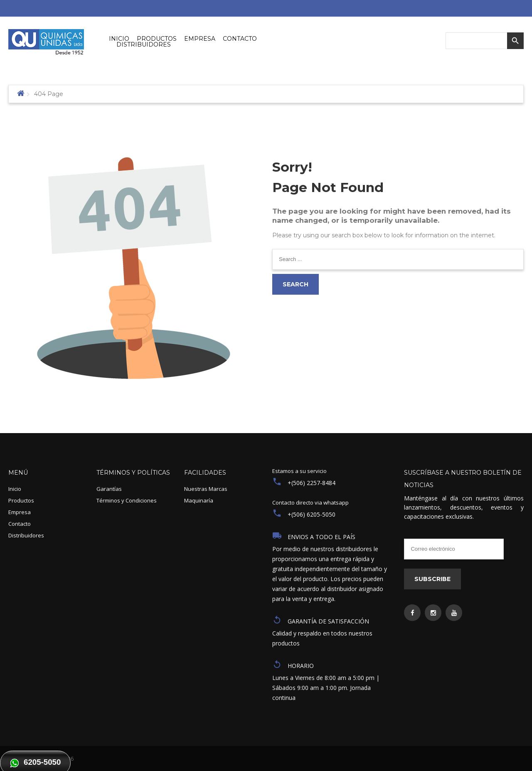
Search (296, 284)
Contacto (20, 524)
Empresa (20, 512)
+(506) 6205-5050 (312, 514)
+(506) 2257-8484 (312, 483)
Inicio (15, 489)
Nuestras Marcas (206, 489)
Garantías (109, 489)
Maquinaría (199, 500)
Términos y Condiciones (127, 500)
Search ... (272, 249)
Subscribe (432, 579)
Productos (21, 500)
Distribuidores (26, 535)
